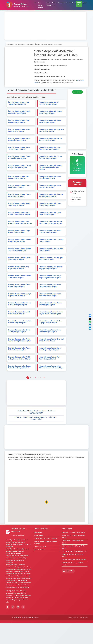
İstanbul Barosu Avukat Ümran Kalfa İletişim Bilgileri (51, 318)
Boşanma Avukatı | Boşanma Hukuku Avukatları (45, 564)
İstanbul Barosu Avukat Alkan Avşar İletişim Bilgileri (50, 123)
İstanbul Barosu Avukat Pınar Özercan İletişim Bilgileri (50, 241)
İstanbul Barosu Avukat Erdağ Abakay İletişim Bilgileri (20, 348)
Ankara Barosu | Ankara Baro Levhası (73, 554)
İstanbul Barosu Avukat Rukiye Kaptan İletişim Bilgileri (20, 309)
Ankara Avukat (38, 554)
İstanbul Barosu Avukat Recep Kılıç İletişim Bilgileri (50, 193)
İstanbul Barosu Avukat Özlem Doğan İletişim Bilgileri (20, 299)
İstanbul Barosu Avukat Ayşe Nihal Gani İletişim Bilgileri (50, 133)
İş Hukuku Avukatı (39, 571)
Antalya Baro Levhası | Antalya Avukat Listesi (73, 569)
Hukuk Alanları (48, 4)
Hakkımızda (84, 639)
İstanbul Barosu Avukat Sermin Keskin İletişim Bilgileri (20, 251)
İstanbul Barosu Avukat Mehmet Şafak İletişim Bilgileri (51, 113)
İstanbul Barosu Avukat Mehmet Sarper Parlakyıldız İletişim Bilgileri (51, 172)
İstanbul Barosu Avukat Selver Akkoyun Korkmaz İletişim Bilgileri (50, 387)
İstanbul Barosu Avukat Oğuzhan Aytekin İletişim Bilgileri (51, 202)
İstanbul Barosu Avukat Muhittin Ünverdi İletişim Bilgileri (20, 338)
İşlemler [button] (72, 3)
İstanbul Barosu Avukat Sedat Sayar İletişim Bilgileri (20, 212)
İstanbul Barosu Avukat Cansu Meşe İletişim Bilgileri (20, 202)
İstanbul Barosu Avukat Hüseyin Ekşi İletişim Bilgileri (51, 270)
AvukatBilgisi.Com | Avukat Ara (19, 552)
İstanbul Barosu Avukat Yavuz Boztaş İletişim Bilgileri (50, 212)
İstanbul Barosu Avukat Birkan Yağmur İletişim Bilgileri (20, 260)
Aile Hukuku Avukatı (40, 568)
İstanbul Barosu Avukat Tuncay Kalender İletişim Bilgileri (20, 318)
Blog (35, 3)
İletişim (85, 3)
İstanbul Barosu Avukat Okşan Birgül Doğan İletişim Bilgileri (51, 289)
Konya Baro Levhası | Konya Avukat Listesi (73, 577)
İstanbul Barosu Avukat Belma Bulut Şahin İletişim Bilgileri (20, 386)
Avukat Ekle (79, 4)
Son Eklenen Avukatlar (41, 5)
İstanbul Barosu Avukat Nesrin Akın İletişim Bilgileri (20, 289)
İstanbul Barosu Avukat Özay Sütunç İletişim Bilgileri (19, 123)
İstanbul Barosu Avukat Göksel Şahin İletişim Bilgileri (20, 270)
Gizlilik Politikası (73, 639)
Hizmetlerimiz (67, 550)
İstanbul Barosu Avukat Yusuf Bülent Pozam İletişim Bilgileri (20, 222)
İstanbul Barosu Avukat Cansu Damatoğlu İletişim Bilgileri (51, 367)
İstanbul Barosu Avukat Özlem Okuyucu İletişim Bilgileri (50, 299)
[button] (36, 434)
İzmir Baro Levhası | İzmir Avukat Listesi (74, 573)
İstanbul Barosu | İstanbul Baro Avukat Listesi (73, 558)
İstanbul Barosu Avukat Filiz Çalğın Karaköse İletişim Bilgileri (21, 231)
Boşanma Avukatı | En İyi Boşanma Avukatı (72, 585)
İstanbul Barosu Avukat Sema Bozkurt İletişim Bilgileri (50, 348)
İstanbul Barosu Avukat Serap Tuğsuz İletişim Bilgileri (20, 152)
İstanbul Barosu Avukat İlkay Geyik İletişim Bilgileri (19, 280)
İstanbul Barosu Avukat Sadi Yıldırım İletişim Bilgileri (19, 104)
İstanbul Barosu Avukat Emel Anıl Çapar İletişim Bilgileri (52, 357)
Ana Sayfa (10, 44)
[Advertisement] (45, 26)
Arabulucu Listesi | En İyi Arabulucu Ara (74, 581)
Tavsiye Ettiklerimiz (41, 550)
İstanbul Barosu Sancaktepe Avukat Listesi (49, 44)
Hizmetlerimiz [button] (62, 3)
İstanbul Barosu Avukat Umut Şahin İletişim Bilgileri (19, 328)
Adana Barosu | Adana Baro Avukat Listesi (73, 563)
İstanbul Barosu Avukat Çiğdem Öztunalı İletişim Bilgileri (51, 162)
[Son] (44, 399)
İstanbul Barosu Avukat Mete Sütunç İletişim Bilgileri (19, 183)
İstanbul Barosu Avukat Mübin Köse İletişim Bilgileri (50, 183)
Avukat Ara (54, 4)
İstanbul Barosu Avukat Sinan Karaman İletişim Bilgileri (50, 309)
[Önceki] (41, 399)
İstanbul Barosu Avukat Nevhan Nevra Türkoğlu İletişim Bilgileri (51, 231)
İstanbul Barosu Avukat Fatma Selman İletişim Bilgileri (20, 113)
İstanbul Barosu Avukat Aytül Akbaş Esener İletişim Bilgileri (20, 377)
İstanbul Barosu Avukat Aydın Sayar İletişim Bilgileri (50, 222)
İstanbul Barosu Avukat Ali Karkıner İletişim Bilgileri (49, 104)
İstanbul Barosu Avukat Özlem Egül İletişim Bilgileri (20, 193)
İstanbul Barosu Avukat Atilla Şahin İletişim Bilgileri (19, 133)
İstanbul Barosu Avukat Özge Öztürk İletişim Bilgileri (19, 241)
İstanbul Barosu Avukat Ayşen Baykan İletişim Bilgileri (20, 142)
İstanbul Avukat (38, 557)
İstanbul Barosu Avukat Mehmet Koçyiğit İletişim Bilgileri (51, 280)
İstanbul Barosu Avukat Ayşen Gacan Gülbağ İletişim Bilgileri (20, 357)
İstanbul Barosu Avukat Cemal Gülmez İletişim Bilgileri (20, 162)
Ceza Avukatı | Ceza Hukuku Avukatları (46, 560)
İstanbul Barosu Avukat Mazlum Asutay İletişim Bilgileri (51, 142)
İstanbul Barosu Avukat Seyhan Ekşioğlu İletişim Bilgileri (51, 338)
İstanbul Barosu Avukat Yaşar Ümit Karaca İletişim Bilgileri (50, 152)
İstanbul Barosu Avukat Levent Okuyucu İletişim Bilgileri (20, 171)
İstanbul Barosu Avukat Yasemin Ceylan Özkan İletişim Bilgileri (51, 328)
